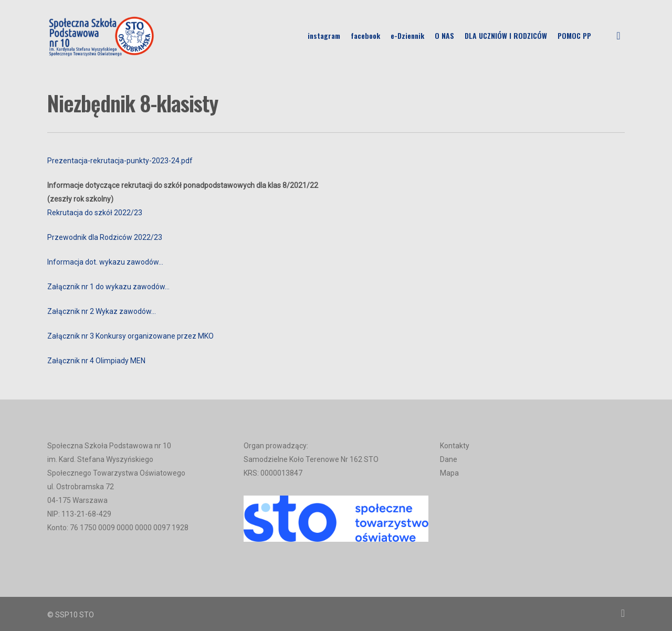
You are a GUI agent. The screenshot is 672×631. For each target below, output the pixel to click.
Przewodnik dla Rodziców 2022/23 (105, 237)
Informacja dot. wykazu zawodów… (105, 262)
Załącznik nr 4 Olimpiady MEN (96, 361)
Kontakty (455, 446)
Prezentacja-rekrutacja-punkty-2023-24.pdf (120, 161)
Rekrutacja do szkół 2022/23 (95, 213)
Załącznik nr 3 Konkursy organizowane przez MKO (130, 336)
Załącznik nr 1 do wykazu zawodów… (108, 287)
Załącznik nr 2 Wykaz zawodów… (102, 311)
